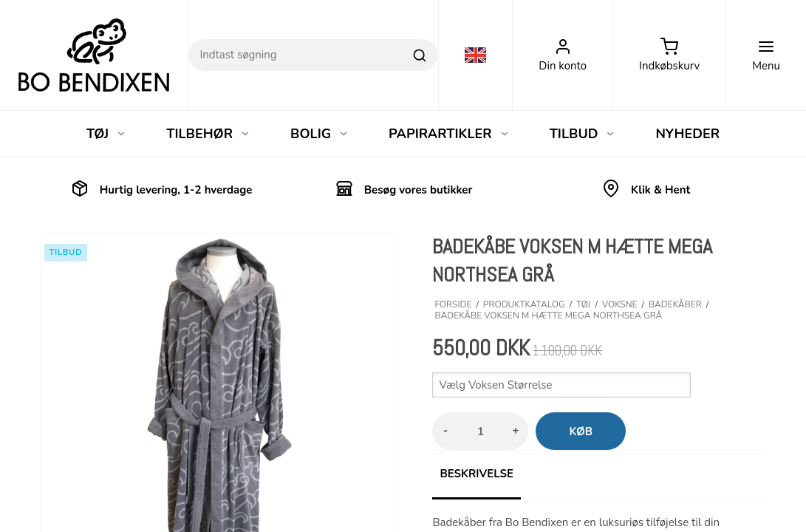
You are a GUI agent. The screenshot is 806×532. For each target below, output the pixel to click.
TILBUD (583, 134)
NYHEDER (687, 134)
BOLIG (320, 134)
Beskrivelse (476, 474)
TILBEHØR (208, 134)
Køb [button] (581, 432)
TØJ (106, 134)
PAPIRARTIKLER (449, 134)
